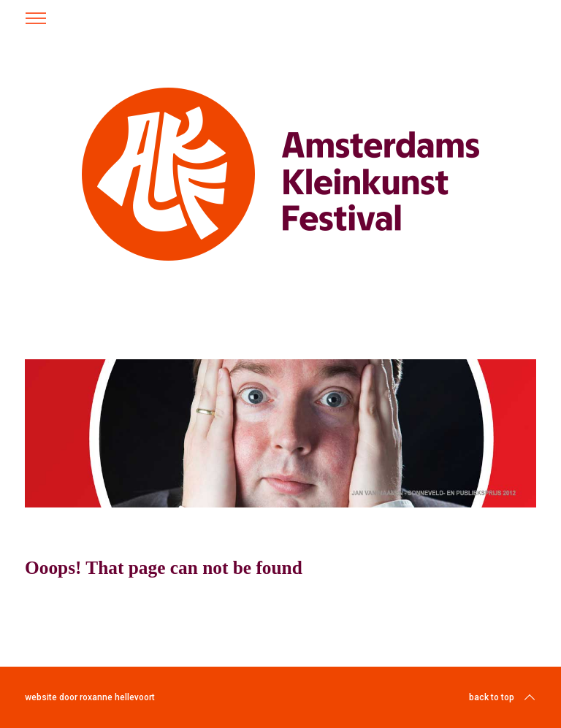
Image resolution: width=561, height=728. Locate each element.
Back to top (503, 697)
